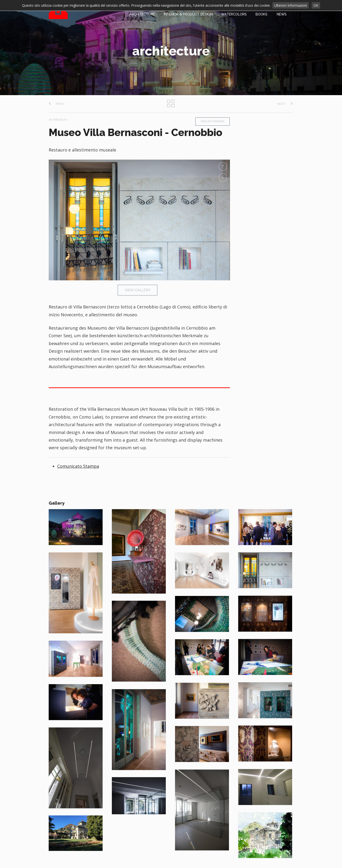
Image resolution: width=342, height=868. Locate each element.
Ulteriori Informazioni (291, 5)
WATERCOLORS (234, 14)
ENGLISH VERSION (213, 121)
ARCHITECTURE (142, 14)
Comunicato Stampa (78, 466)
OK (316, 5)
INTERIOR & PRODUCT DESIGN (188, 14)
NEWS (282, 14)
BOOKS (261, 14)
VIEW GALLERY (138, 290)
